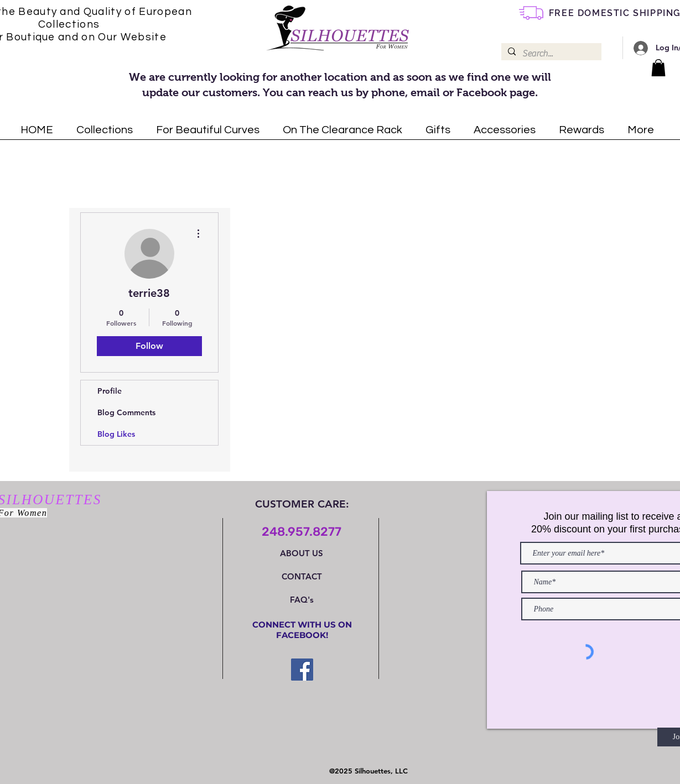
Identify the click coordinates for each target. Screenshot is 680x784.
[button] (658, 68)
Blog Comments (126, 412)
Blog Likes (116, 434)
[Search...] (550, 54)
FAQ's (302, 600)
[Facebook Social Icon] (302, 670)
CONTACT (302, 576)
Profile (110, 391)
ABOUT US (302, 553)
